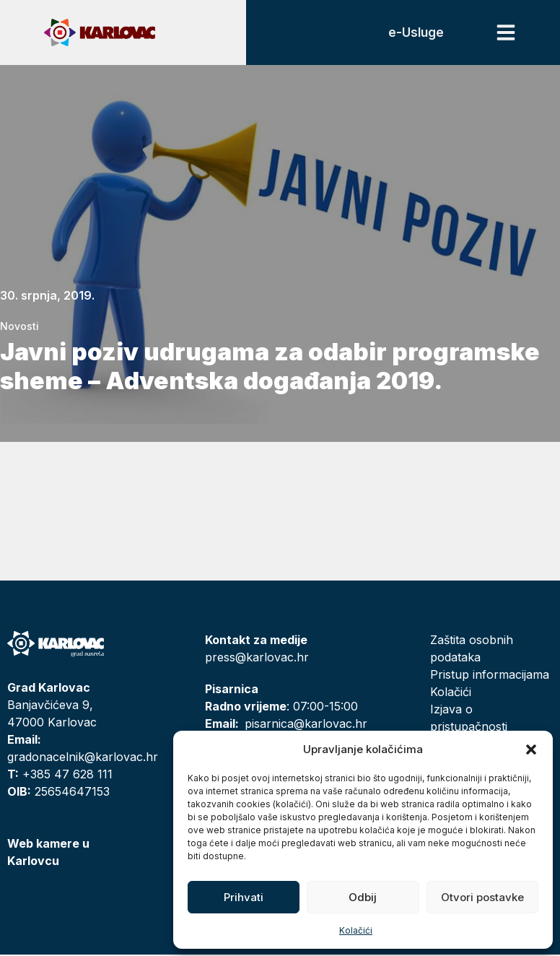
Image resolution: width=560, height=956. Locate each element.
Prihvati (244, 897)
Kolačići (356, 930)
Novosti (19, 327)
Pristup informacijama (490, 676)
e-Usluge (415, 33)
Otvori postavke (482, 897)
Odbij (363, 897)
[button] (531, 749)
